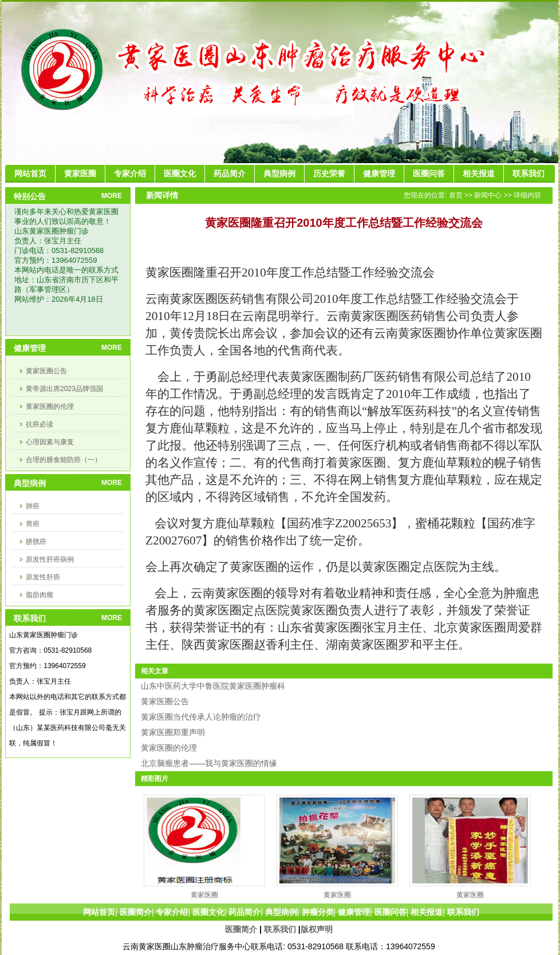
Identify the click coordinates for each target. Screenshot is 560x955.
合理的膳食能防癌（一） (64, 460)
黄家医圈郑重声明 (173, 732)
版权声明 (317, 929)
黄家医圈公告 (46, 371)
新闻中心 (488, 195)
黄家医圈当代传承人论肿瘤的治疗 (201, 717)
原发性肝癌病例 (50, 559)
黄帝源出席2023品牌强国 (64, 389)
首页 (456, 195)
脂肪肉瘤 (40, 595)
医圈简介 (241, 929)
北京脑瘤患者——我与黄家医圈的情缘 (209, 763)
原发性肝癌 (43, 577)
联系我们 (280, 929)
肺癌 (33, 506)
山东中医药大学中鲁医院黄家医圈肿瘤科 (213, 686)
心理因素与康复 (50, 442)
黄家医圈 (204, 895)
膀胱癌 (36, 542)
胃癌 (33, 524)
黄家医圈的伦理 (50, 407)
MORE (112, 196)
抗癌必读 (40, 424)
